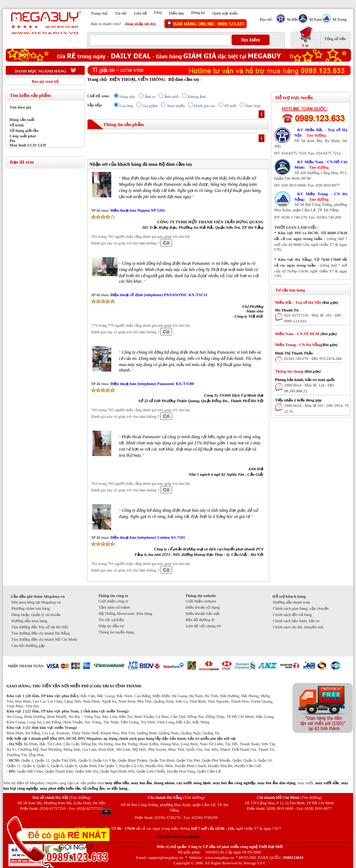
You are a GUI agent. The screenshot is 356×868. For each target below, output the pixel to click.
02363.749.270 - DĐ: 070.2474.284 (313, 358)
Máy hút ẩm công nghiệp (178, 836)
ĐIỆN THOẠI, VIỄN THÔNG (137, 79)
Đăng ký (198, 12)
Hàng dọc (128, 97)
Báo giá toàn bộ (45, 81)
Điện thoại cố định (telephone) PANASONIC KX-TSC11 (159, 295)
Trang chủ (99, 13)
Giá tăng (127, 106)
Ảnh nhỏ (172, 97)
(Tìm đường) (80, 797)
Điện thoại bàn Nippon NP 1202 (138, 210)
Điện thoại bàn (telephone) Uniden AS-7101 (148, 537)
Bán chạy (253, 106)
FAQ (158, 12)
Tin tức (121, 13)
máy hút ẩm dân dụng (277, 783)
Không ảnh (197, 97)
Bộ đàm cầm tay (184, 79)
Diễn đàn (176, 13)
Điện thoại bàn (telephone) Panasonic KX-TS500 (152, 384)
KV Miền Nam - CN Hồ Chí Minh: (321, 164)
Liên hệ (140, 13)
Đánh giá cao (205, 106)
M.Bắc (292, 19)
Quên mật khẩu (225, 13)
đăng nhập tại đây (140, 24)
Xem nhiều (176, 106)
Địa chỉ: (266, 19)
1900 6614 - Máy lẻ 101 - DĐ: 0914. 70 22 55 (316, 408)
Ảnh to (150, 97)
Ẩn (106, 812)
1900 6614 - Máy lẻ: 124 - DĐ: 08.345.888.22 (309, 388)
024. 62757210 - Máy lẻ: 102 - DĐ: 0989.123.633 (313, 318)
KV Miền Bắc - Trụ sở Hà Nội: (321, 132)
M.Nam (315, 19)
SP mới (230, 106)
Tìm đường (316, 135)
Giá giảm (150, 106)
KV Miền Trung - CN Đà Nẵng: (321, 197)
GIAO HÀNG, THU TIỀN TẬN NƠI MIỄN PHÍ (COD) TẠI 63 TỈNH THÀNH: (74, 686)
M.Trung (339, 19)
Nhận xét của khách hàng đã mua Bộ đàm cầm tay (141, 164)
